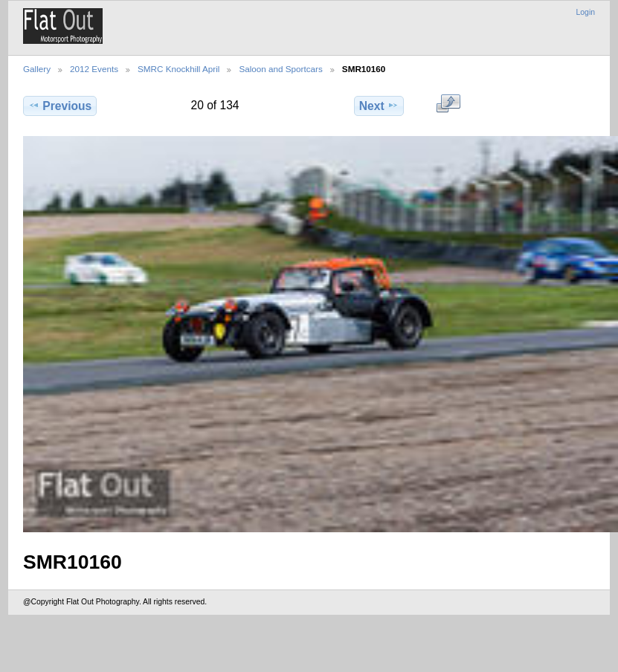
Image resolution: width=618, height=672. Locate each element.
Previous (60, 106)
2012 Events (94, 69)
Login (586, 12)
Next (379, 106)
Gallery (37, 69)
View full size (448, 104)
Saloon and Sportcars (280, 69)
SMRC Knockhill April (178, 69)
